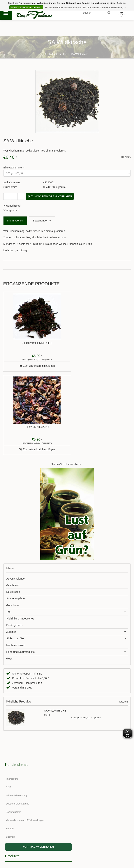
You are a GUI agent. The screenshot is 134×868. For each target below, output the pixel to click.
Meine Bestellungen (17, 799)
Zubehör (11, 552)
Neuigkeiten (13, 512)
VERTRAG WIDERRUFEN (35, 767)
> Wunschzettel (12, 209)
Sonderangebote (16, 519)
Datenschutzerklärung (18, 724)
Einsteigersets (14, 545)
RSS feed (75, 740)
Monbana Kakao (16, 565)
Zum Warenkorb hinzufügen (50, 200)
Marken (74, 724)
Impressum (12, 699)
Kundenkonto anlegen (18, 790)
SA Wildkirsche (80, 57)
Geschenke (13, 505)
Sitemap (10, 757)
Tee (65, 57)
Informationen (15, 224)
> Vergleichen (11, 214)
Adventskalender (16, 499)
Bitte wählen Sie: (14, 171)
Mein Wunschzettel (16, 815)
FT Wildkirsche (98, 347)
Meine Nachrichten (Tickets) (21, 807)
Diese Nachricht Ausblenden (26, 8)
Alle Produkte (77, 699)
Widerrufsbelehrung (16, 715)
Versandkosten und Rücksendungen (25, 740)
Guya (9, 579)
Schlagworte (76, 732)
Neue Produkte (78, 707)
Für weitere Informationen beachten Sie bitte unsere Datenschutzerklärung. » (85, 8)
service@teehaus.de (86, 802)
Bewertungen (42, 224)
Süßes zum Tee (15, 559)
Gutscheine (13, 525)
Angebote (75, 715)
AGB (9, 707)
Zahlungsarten (14, 732)
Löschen (123, 622)
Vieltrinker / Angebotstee (20, 539)
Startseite (51, 57)
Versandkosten (75, 384)
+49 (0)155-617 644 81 (88, 792)
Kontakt (10, 749)
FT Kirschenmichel (34, 347)
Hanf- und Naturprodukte (20, 572)
